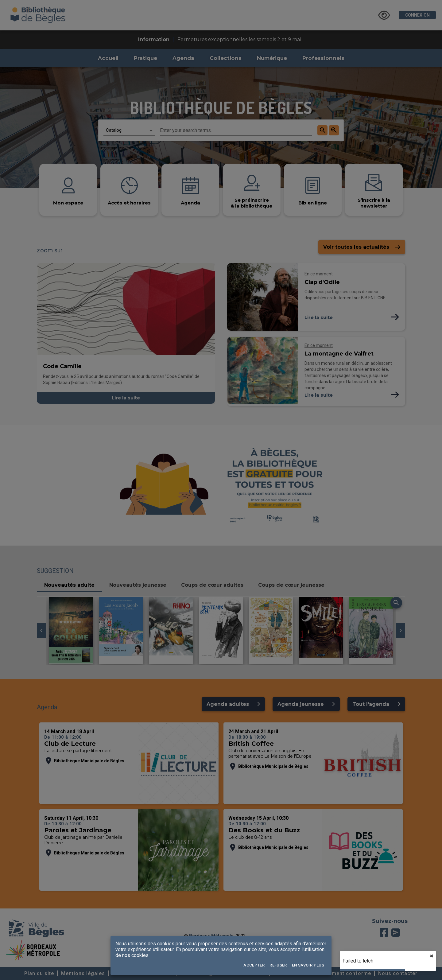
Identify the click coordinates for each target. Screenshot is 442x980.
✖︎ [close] (432, 956)
